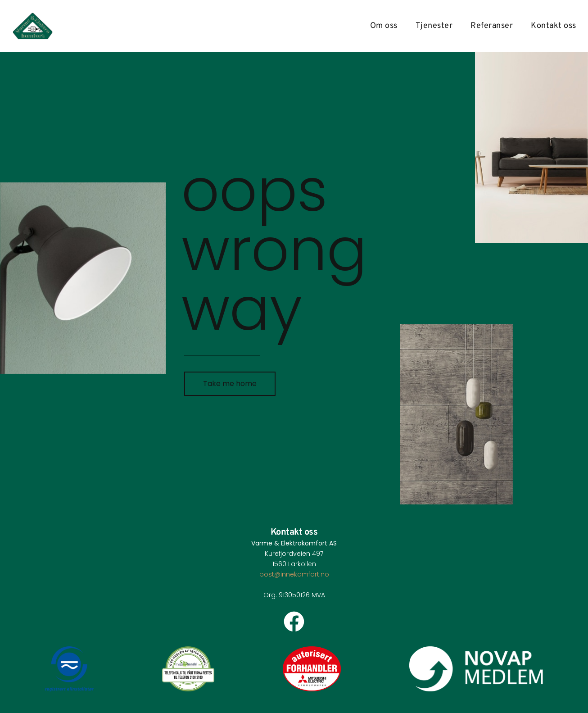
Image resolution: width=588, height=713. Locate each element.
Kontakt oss (554, 26)
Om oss (384, 26)
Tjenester (434, 26)
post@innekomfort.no (294, 574)
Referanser (492, 26)
